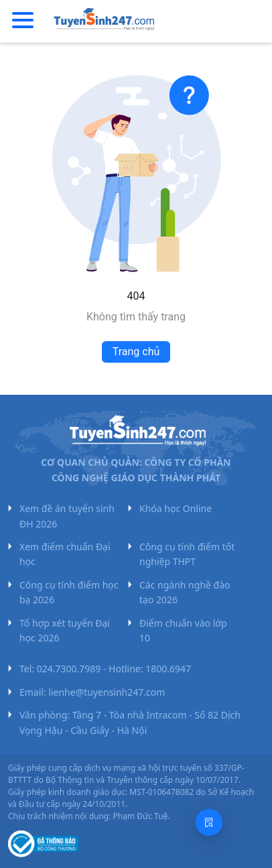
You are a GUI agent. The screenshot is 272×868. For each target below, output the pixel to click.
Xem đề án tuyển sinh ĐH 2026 (67, 516)
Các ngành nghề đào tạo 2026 (185, 592)
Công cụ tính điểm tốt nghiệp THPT (187, 554)
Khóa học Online (176, 508)
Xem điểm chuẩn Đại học (65, 554)
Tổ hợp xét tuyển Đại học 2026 (65, 630)
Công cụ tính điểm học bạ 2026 (69, 592)
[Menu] (23, 21)
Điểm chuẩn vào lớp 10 (183, 630)
